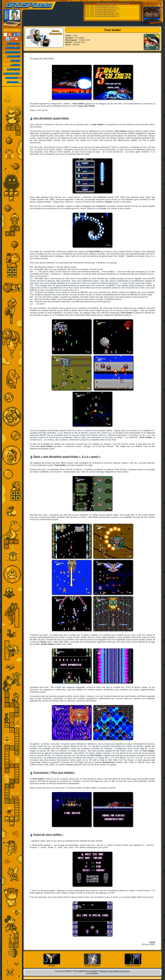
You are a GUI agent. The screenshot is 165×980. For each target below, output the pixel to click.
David (36, 59)
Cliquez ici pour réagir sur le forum (115, 971)
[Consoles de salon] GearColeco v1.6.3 (107, 13)
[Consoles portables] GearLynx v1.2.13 (107, 7)
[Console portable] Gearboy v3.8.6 (105, 11)
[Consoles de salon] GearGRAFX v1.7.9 (107, 9)
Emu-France (125, 4)
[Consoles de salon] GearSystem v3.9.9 (107, 15)
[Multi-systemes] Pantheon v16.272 (106, 6)
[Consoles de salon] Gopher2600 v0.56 (107, 17)
